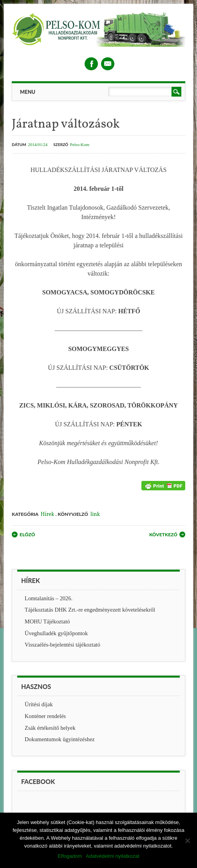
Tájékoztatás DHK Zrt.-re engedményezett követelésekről (90, 610)
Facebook (91, 64)
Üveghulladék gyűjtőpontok (56, 633)
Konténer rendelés (45, 716)
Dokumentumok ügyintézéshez (60, 739)
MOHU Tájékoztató (47, 621)
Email (108, 64)
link (95, 514)
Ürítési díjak (39, 704)
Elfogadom (70, 856)
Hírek (48, 514)
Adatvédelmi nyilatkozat (113, 856)
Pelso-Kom (80, 144)
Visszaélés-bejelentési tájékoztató (62, 645)
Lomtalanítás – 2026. (49, 598)
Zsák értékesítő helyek (50, 728)
